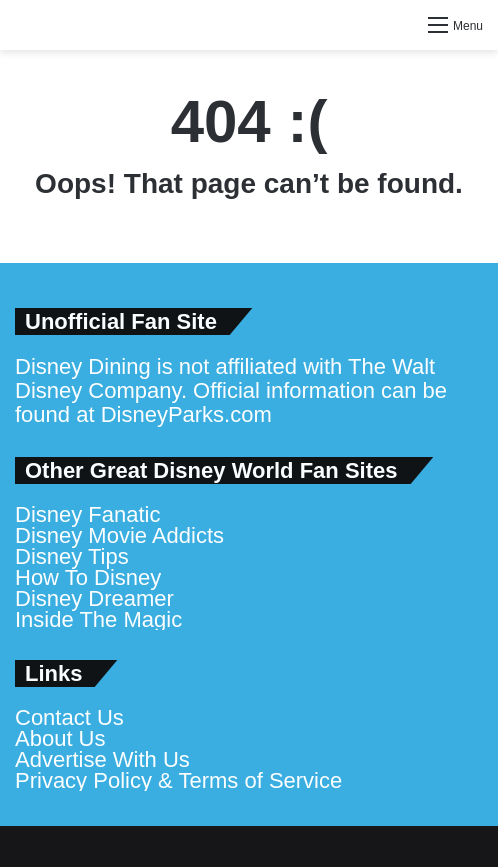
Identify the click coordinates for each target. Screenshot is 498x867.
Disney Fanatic (88, 514)
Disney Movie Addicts (119, 535)
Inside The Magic (98, 619)
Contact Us (69, 717)
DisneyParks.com (186, 414)
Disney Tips (72, 556)
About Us (60, 738)
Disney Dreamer (94, 598)
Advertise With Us (102, 759)
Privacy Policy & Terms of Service (178, 780)
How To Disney (88, 577)
